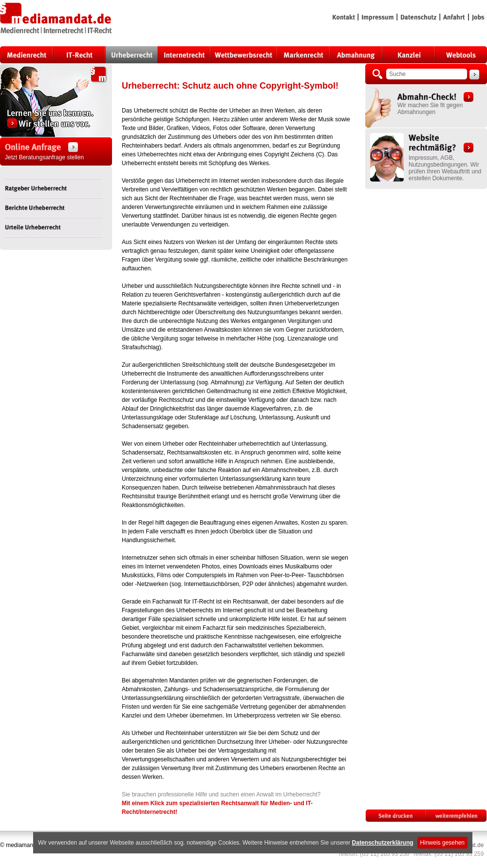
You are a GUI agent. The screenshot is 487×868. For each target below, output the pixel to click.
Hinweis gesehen (442, 843)
